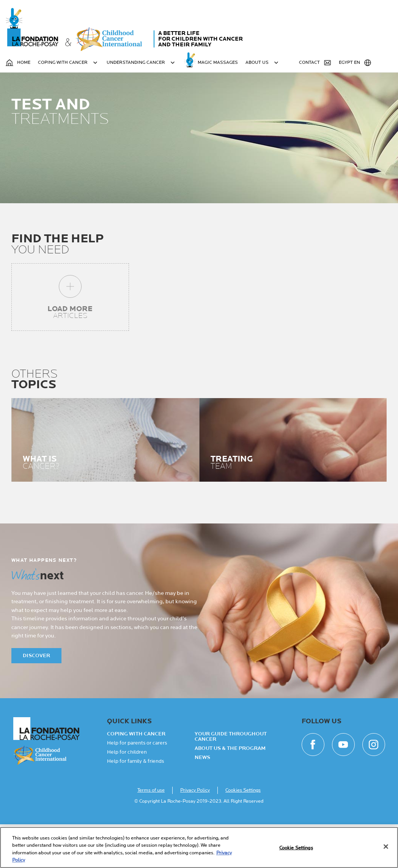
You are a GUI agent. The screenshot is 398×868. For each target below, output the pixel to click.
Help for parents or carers (137, 787)
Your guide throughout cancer (231, 780)
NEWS (202, 801)
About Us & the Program (230, 792)
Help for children (127, 796)
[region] (199, 847)
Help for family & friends (135, 805)
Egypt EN (355, 63)
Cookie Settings (296, 848)
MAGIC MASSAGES (218, 62)
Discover (36, 699)
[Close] (386, 846)
